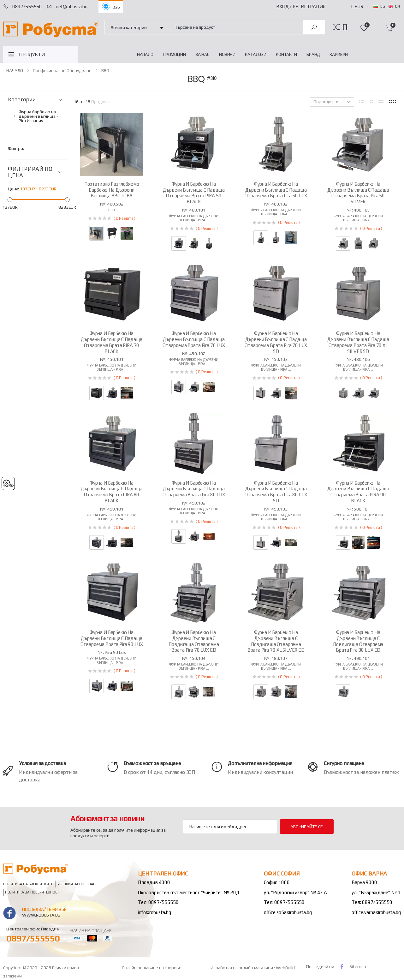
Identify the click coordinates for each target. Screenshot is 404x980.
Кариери (339, 54)
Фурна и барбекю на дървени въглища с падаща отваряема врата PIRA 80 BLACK (112, 492)
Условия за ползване (77, 884)
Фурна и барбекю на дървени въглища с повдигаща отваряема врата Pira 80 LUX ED (358, 641)
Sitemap (358, 966)
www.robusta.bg (41, 915)
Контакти (286, 54)
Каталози (256, 54)
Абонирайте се (307, 827)
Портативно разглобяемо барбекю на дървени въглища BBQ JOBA (112, 190)
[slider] (10, 199)
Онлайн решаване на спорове (152, 968)
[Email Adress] (230, 827)
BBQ (105, 70)
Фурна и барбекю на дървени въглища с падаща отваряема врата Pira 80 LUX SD (276, 492)
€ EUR (357, 6)
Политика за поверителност (32, 892)
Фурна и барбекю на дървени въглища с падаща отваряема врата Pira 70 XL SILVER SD (358, 342)
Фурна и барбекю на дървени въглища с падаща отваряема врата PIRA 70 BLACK (112, 342)
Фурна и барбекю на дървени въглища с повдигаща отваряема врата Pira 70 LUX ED (194, 641)
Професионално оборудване (62, 70)
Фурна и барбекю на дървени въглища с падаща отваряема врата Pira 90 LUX (112, 638)
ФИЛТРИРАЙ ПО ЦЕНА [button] (30, 172)
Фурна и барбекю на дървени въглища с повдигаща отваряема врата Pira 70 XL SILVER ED (276, 641)
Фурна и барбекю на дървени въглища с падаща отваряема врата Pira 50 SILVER (358, 193)
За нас (202, 54)
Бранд (313, 54)
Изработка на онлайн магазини (242, 968)
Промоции (174, 54)
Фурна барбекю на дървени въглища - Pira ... (194, 218)
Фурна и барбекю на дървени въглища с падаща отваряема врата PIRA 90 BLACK (358, 492)
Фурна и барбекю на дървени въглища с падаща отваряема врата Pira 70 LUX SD (276, 342)
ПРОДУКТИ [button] (32, 54)
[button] (345, 27)
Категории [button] (22, 99)
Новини (227, 54)
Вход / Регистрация (301, 6)
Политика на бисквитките (28, 884)
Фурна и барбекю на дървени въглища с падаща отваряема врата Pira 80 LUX (194, 489)
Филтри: (16, 148)
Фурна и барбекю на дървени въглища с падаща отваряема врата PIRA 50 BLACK (194, 193)
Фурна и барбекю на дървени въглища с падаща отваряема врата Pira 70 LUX (194, 339)
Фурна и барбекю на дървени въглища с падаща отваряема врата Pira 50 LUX (276, 190)
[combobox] (235, 27)
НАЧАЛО (145, 54)
